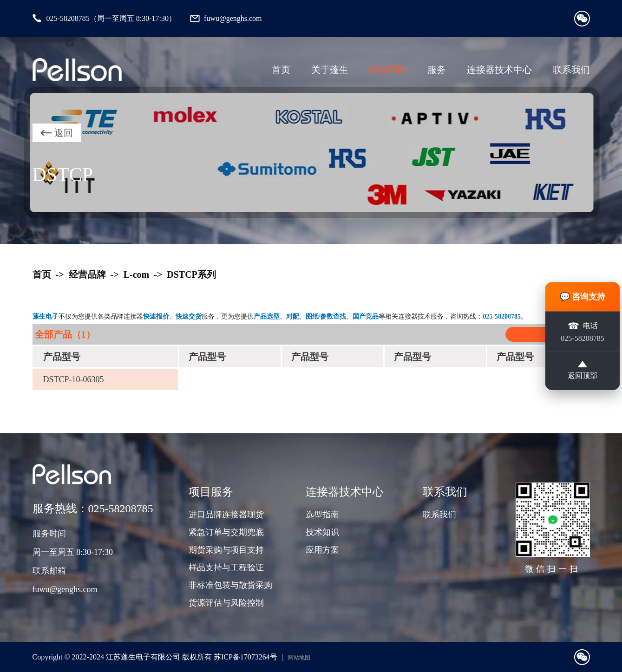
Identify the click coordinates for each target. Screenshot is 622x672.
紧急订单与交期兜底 (226, 532)
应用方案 (322, 550)
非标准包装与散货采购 (230, 585)
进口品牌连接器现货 (226, 515)
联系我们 (571, 70)
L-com (137, 274)
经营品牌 (388, 70)
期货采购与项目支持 (226, 550)
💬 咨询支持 (583, 297)
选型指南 (322, 515)
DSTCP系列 (191, 274)
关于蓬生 (330, 70)
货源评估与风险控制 (226, 603)
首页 (281, 70)
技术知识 (322, 532)
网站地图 (299, 658)
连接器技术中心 (499, 70)
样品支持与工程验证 (226, 568)
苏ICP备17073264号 (246, 657)
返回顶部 (583, 370)
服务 (437, 70)
